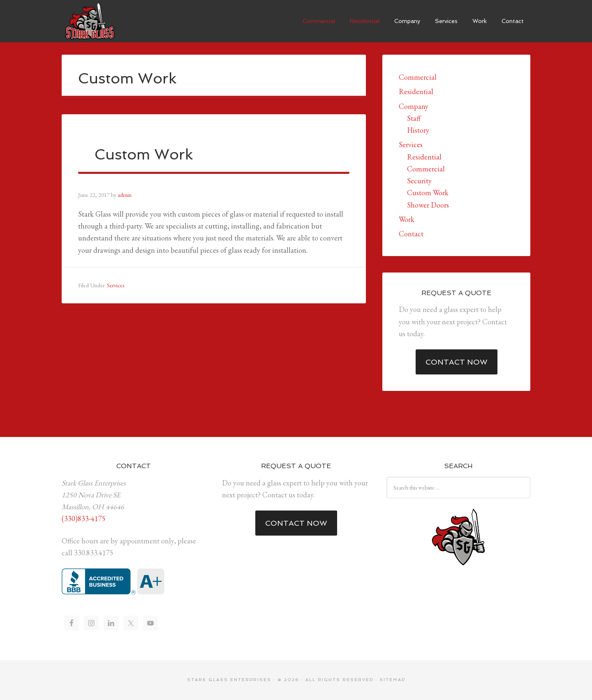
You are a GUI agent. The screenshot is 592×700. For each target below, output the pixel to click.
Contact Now (457, 362)
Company (414, 106)
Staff (414, 118)
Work (407, 219)
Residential (416, 91)
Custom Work (428, 193)
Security (419, 181)
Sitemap (392, 680)
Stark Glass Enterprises (88, 21)
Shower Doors (428, 205)
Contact (411, 234)
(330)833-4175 (84, 519)
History (418, 130)
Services (116, 285)
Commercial (418, 77)
